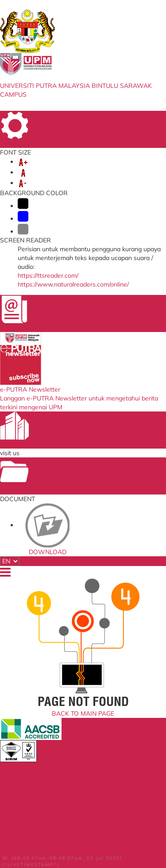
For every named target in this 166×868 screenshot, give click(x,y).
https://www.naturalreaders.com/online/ (73, 284)
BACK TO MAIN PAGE (83, 713)
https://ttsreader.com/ (48, 275)
